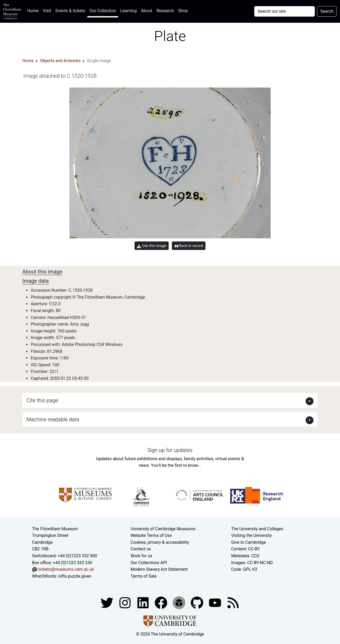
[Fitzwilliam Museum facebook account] (144, 603)
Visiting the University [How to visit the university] (251, 535)
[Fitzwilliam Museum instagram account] (126, 603)
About (147, 11)
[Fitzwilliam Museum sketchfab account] (180, 603)
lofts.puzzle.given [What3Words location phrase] (75, 576)
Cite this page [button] (42, 400)
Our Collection (103, 11)
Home (34, 10)
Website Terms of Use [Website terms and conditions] (151, 535)
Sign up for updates (170, 450)
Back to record (189, 246)
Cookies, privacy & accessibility (160, 542)
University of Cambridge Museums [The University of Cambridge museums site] (163, 529)
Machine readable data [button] (53, 419)
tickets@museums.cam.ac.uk (66, 569)
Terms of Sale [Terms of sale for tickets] (144, 576)
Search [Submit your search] (327, 11)
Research (165, 11)
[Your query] (285, 11)
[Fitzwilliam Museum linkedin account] (162, 603)
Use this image (152, 246)
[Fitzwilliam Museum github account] (198, 603)
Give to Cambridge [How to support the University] (249, 542)
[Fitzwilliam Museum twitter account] (108, 603)
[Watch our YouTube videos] (216, 603)
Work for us (141, 556)
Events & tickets (70, 11)
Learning (128, 11)
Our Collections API (149, 563)
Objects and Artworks (60, 61)
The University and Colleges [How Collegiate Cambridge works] (257, 529)
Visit (47, 11)
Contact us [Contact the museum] (141, 549)
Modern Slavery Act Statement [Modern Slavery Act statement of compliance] (159, 569)
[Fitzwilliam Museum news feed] (233, 603)
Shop (183, 11)
